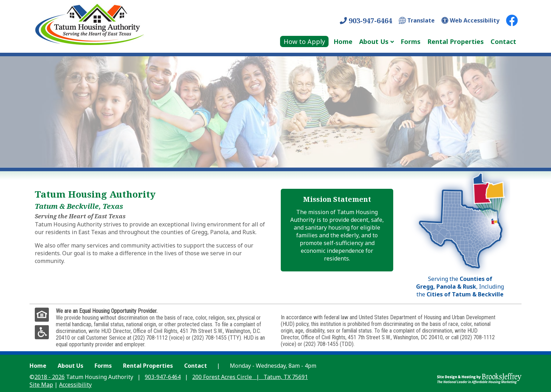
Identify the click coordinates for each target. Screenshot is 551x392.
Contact (503, 41)
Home (343, 41)
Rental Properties (456, 41)
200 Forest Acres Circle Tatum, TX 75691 (250, 377)
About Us (70, 366)
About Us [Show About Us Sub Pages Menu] (374, 41)
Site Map (41, 385)
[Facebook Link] (512, 20)
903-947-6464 (366, 21)
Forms (411, 41)
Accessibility (75, 385)
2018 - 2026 (50, 377)
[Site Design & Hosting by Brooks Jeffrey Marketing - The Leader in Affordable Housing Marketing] (479, 378)
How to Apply (304, 41)
